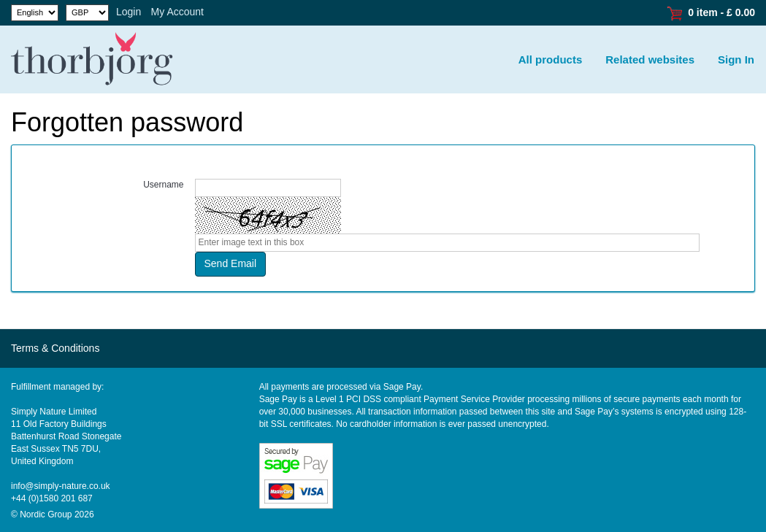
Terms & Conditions (55, 348)
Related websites (650, 59)
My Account (177, 12)
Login (129, 12)
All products (551, 59)
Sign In (736, 59)
